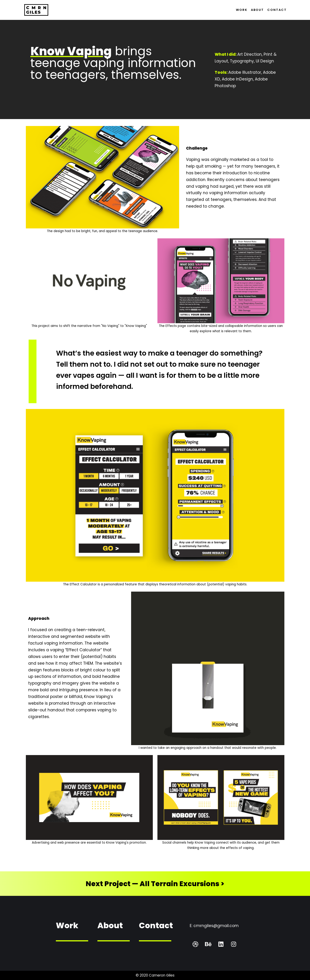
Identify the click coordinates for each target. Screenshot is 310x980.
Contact (277, 10)
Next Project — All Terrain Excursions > (155, 884)
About (257, 10)
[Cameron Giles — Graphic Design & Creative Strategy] (36, 10)
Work (242, 10)
